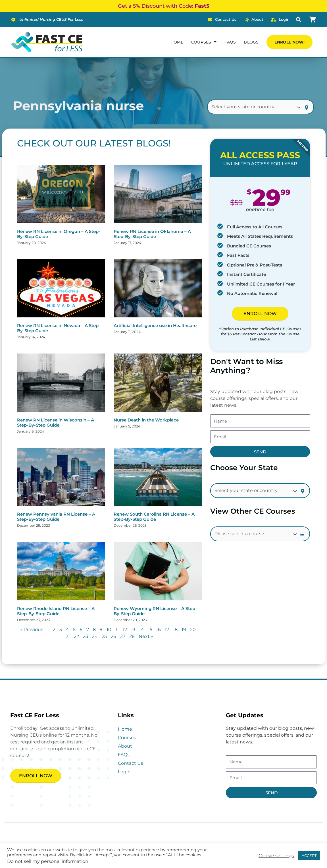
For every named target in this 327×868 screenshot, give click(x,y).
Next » (146, 636)
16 (159, 630)
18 (175, 630)
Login (124, 772)
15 (150, 630)
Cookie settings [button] (276, 856)
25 (104, 636)
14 (142, 630)
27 (123, 636)
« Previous (32, 630)
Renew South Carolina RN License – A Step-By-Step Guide (154, 517)
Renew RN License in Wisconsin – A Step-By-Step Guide (56, 422)
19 (184, 630)
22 (76, 636)
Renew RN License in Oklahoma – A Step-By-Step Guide (152, 234)
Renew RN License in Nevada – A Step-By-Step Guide (59, 328)
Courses (127, 738)
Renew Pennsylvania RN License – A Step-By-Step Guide (56, 517)
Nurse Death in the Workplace (146, 420)
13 (133, 630)
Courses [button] (204, 42)
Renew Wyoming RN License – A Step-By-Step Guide (155, 611)
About (125, 746)
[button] (298, 20)
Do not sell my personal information (48, 861)
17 (167, 630)
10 (109, 630)
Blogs (251, 42)
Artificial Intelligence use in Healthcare (155, 325)
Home (177, 42)
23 (86, 636)
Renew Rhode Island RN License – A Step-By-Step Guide (56, 611)
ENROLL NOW (260, 314)
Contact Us (131, 763)
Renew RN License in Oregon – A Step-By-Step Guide (59, 234)
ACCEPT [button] (309, 855)
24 (95, 636)
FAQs (230, 42)
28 (132, 636)
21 (68, 636)
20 (193, 630)
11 (117, 630)
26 (113, 636)
